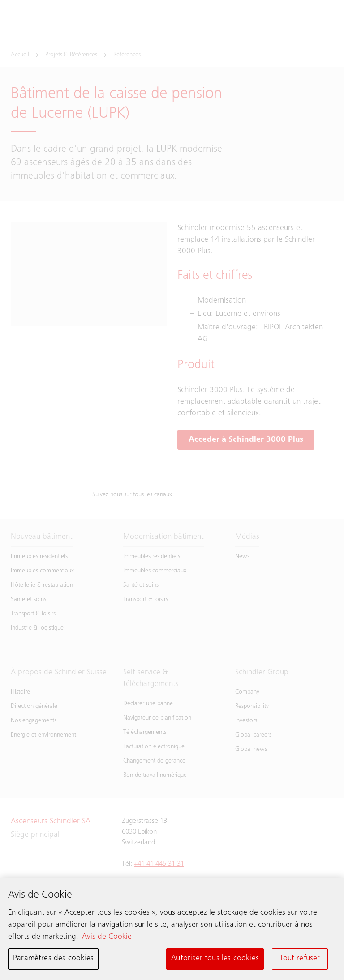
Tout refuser (300, 959)
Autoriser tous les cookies (215, 959)
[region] (172, 929)
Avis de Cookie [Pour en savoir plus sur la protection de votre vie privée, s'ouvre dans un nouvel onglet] (107, 937)
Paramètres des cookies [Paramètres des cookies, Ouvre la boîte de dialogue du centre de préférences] (53, 959)
